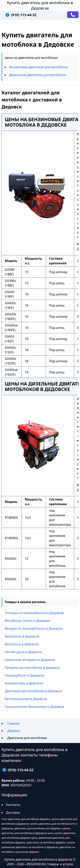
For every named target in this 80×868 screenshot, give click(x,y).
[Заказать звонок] (73, 15)
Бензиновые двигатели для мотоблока (38, 67)
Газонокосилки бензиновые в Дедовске (35, 707)
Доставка (13, 813)
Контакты (13, 805)
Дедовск (14, 731)
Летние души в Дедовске (23, 652)
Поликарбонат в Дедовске (24, 675)
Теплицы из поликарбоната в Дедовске (34, 613)
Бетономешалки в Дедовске (26, 699)
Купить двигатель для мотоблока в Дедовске (40, 5)
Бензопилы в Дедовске (22, 636)
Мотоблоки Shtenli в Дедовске (27, 621)
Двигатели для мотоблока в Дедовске (33, 691)
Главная (13, 723)
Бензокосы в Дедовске (22, 644)
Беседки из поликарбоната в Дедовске (34, 628)
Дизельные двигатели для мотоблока (38, 75)
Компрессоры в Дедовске (24, 683)
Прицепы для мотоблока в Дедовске (32, 668)
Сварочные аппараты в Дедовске (30, 660)
